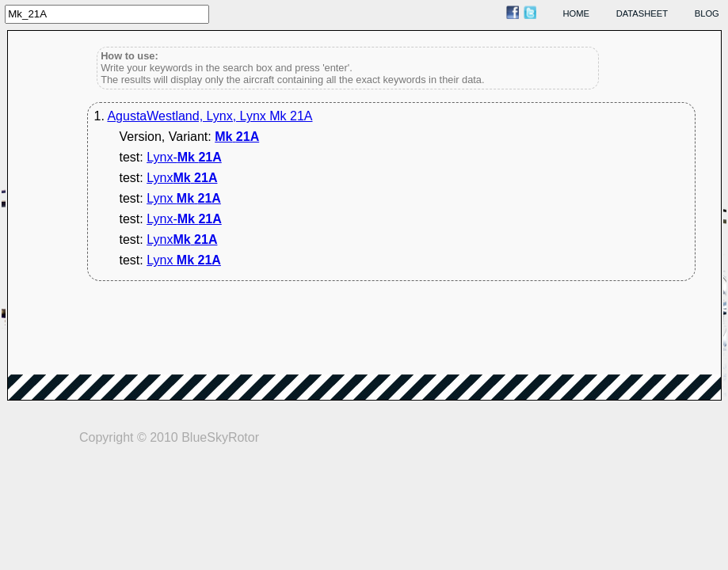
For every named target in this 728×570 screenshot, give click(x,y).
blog (707, 13)
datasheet (642, 13)
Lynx (182, 178)
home (577, 13)
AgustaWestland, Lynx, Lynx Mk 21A (210, 116)
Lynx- (184, 157)
